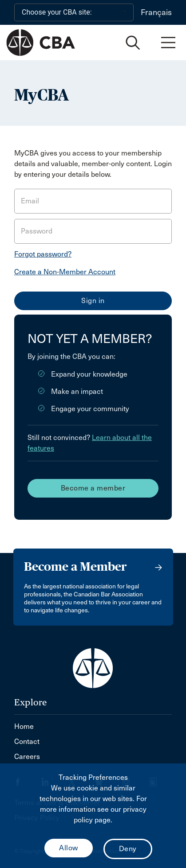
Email (30, 201)
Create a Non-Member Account (65, 272)
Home (24, 726)
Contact (27, 741)
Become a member (93, 488)
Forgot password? (43, 254)
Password (37, 231)
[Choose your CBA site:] (74, 12)
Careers (27, 757)
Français (156, 12)
